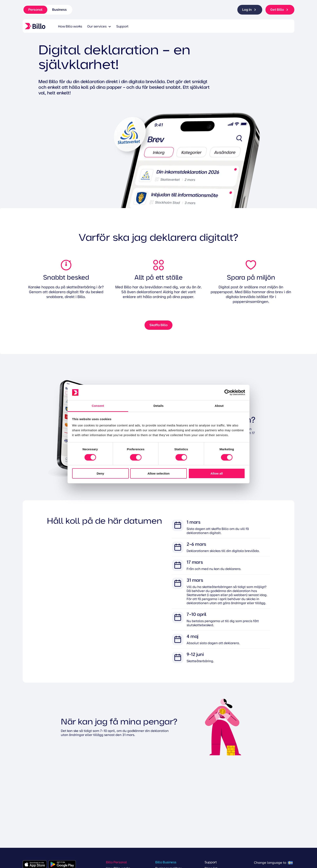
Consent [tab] (98, 406)
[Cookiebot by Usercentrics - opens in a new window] (227, 392)
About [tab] (219, 406)
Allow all (217, 473)
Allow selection (158, 473)
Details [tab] (158, 406)
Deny (100, 473)
